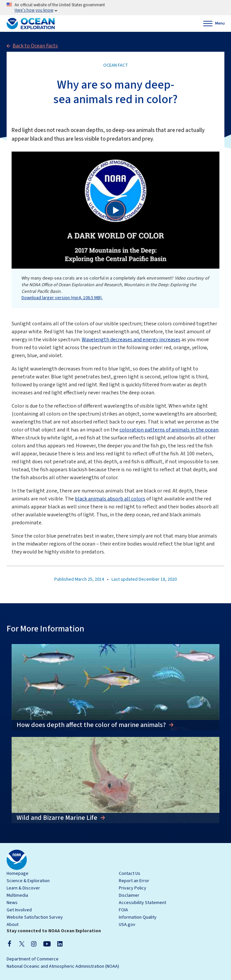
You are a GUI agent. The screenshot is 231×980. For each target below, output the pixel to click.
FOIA (123, 910)
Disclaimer (129, 895)
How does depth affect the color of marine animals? (92, 725)
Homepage (18, 874)
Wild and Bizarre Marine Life (58, 818)
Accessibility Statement (142, 903)
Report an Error (134, 881)
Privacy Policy (133, 888)
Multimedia (17, 895)
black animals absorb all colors (110, 499)
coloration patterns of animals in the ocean (169, 430)
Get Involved (19, 910)
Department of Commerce (33, 959)
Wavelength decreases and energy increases (131, 340)
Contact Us (130, 874)
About (13, 925)
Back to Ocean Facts (35, 46)
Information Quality (138, 917)
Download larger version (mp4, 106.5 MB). (62, 298)
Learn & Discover (23, 888)
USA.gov (127, 925)
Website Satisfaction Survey (35, 917)
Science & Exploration (28, 881)
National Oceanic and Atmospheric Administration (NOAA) (63, 966)
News (12, 903)
